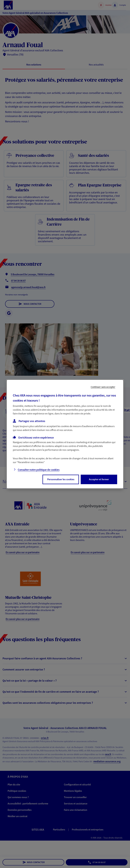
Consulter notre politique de (39, 470)
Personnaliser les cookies (61, 479)
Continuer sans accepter (103, 387)
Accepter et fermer (99, 479)
